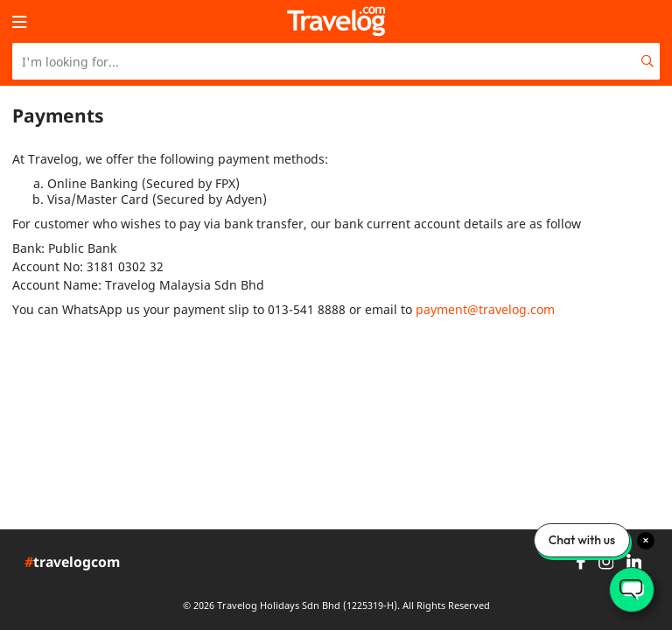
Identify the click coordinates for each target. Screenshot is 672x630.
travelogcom (72, 563)
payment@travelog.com (485, 309)
